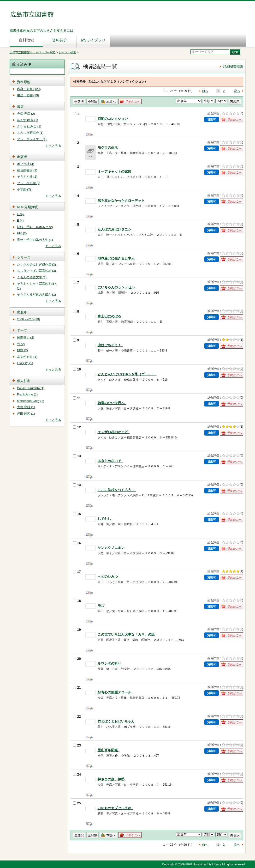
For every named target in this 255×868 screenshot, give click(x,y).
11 (77, 398)
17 (77, 572)
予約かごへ (133, 102)
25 (77, 803)
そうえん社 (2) (27, 177)
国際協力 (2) (26, 337)
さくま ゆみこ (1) (29, 126)
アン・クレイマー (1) (32, 139)
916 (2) (22, 233)
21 (77, 687)
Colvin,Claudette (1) (31, 388)
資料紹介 (60, 40)
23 (77, 745)
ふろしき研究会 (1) (30, 133)
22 (77, 716)
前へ (205, 91)
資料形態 (24, 82)
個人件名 (24, 381)
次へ (237, 91)
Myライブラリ (93, 40)
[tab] (37, 82)
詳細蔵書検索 (233, 66)
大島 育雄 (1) (26, 407)
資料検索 (26, 40)
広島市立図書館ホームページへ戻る (33, 52)
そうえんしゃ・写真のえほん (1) (37, 286)
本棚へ (111, 102)
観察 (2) (23, 350)
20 (77, 659)
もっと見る (53, 146)
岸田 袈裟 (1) (26, 414)
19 (77, 630)
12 (77, 427)
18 (77, 601)
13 (77, 456)
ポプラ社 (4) (26, 164)
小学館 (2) (24, 189)
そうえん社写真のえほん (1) (37, 294)
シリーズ (24, 257)
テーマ (22, 330)
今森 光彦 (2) (26, 114)
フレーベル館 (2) (29, 183)
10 (77, 369)
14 (77, 485)
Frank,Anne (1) (27, 394)
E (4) (20, 214)
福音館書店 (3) (27, 170)
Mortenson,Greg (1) (31, 401)
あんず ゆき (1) (28, 120)
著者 (20, 107)
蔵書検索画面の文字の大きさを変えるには (42, 30)
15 (77, 514)
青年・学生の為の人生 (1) (35, 240)
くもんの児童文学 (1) (32, 277)
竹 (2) (21, 344)
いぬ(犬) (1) (25, 363)
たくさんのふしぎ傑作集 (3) (37, 264)
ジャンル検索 (67, 52)
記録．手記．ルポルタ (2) (35, 227)
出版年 (22, 312)
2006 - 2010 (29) (29, 319)
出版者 (22, 157)
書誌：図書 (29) (28, 95)
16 (77, 543)
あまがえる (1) (27, 357)
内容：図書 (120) (29, 89)
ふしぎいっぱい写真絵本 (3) (37, 271)
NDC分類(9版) (28, 207)
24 (77, 774)
